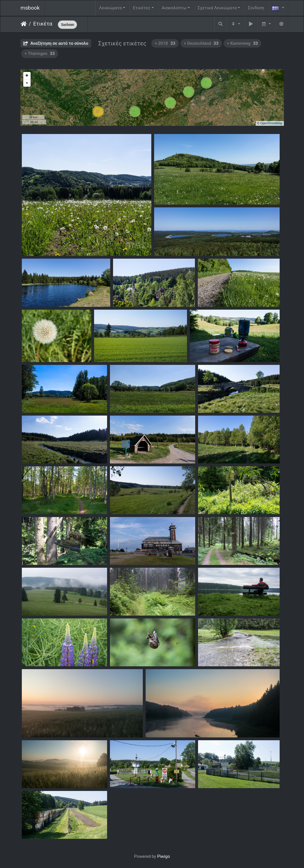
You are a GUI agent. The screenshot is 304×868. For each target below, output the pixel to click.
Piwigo (164, 856)
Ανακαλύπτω (174, 8)
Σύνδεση (256, 8)
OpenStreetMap (271, 123)
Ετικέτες (142, 8)
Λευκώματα (110, 8)
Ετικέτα (43, 24)
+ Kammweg (242, 43)
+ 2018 (165, 43)
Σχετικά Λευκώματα (217, 8)
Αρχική (24, 24)
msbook (30, 8)
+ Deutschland (201, 43)
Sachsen (67, 25)
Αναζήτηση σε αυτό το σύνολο (56, 43)
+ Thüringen (40, 54)
